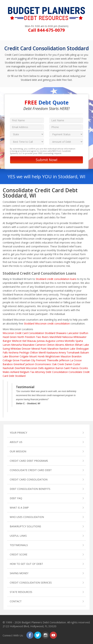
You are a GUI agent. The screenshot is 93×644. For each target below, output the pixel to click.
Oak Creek (58, 364)
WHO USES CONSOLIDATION (27, 517)
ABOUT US (16, 442)
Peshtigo (24, 353)
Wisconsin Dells (35, 368)
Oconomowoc (43, 364)
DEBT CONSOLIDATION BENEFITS (30, 489)
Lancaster (73, 333)
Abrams (60, 345)
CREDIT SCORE (19, 554)
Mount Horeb (37, 356)
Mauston (66, 356)
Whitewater (80, 337)
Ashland (15, 372)
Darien (68, 364)
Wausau (32, 341)
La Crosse (76, 360)
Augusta (50, 341)
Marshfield (55, 337)
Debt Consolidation (57, 372)
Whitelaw (16, 349)
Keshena (13, 353)
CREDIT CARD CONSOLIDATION (29, 479)
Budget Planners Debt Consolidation (44, 622)
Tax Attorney (38, 372)
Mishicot (17, 341)
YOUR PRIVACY (18, 433)
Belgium (25, 372)
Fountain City (28, 360)
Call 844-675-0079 (46, 30)
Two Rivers (42, 337)
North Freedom (26, 337)
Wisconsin (8, 333)
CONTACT (16, 601)
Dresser (26, 349)
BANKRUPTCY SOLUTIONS (25, 526)
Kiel (24, 341)
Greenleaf (19, 364)
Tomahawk (73, 353)
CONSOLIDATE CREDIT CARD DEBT (31, 470)
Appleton (50, 368)
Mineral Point (39, 349)
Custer (77, 364)
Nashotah (8, 368)
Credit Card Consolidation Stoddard (35, 333)
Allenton (70, 345)
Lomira (60, 341)
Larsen (7, 345)
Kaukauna (52, 353)
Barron (59, 368)
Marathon (53, 349)
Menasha (16, 345)
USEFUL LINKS (18, 536)
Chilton (34, 353)
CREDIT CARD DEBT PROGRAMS (29, 461)
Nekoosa (67, 337)
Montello (70, 341)
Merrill (42, 353)
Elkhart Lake (82, 345)
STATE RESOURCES (21, 592)
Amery (62, 353)
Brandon (77, 356)
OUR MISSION (18, 451)
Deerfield (20, 368)
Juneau (41, 341)
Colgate (24, 356)
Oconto (84, 368)
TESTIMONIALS (19, 545)
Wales (6, 372)
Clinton (51, 345)
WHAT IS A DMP (19, 508)
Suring (6, 349)
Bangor (7, 341)
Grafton (84, 333)
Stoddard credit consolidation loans (56, 279)
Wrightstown (53, 356)
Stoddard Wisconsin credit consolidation (47, 324)
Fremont (41, 360)
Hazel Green (10, 337)
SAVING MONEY (19, 573)
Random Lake (67, 349)
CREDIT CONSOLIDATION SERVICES (31, 583)
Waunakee (29, 345)
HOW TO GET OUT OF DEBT (26, 564)
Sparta (79, 341)
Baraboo (8, 364)
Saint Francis (71, 368)
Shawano (61, 333)
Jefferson (64, 360)
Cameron (41, 345)
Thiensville (53, 360)
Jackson (30, 364)
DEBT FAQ (16, 498)
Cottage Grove (11, 360)
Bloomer (14, 356)
